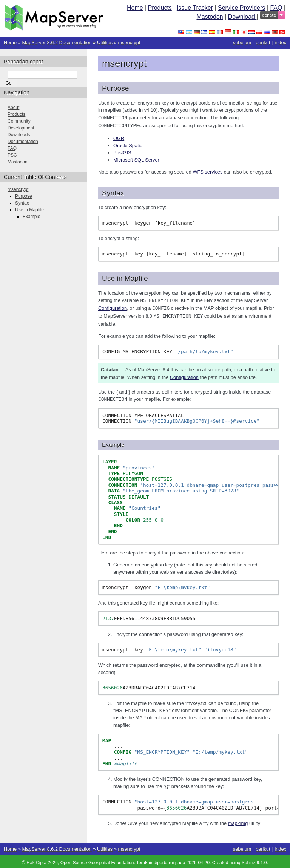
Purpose (24, 196)
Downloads (19, 135)
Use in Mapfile (29, 210)
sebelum (242, 42)
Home (135, 8)
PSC (12, 155)
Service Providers (241, 8)
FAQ (276, 8)
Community (19, 121)
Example (32, 217)
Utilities (105, 42)
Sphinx (249, 860)
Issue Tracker (195, 8)
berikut (263, 42)
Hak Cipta (36, 860)
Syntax (22, 203)
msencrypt (129, 42)
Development (21, 128)
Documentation (23, 142)
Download (242, 17)
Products (160, 8)
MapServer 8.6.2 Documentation (57, 42)
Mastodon (210, 17)
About (13, 108)
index (280, 42)
